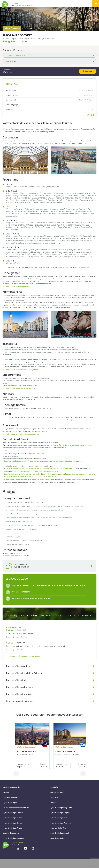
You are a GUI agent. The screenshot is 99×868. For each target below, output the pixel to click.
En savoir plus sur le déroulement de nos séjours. (21, 434)
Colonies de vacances (11, 833)
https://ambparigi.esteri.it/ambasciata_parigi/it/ (22, 474)
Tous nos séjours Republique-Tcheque (50, 673)
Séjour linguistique (10, 803)
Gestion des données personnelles (16, 808)
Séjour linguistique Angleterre (61, 808)
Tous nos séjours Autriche (50, 666)
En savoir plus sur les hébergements (16, 287)
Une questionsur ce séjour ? (49, 566)
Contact (6, 792)
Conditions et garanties (12, 787)
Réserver (88, 71)
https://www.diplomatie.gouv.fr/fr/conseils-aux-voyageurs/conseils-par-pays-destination (37, 461)
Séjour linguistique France (12, 828)
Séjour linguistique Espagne (13, 823)
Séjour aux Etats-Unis (58, 828)
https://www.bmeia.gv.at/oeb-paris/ (29, 472)
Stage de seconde (57, 838)
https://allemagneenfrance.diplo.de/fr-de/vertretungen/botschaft (68, 474)
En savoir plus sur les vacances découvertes (19, 388)
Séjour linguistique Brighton (60, 813)
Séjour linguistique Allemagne (61, 823)
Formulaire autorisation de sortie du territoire (76, 445)
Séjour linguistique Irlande (12, 818)
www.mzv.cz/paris (51, 472)
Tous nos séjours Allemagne (50, 687)
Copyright (53, 803)
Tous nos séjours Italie (50, 680)
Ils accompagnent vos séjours (50, 701)
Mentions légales (56, 792)
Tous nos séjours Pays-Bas (50, 694)
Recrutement (55, 797)
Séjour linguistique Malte (59, 818)
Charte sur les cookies (11, 797)
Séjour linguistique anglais (59, 833)
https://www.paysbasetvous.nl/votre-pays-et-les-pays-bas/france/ (29, 477)
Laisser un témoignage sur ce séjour (25, 656)
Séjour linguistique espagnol (13, 838)
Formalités (54, 787)
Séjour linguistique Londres (13, 813)
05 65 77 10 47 (22, 4)
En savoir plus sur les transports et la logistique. (21, 370)
